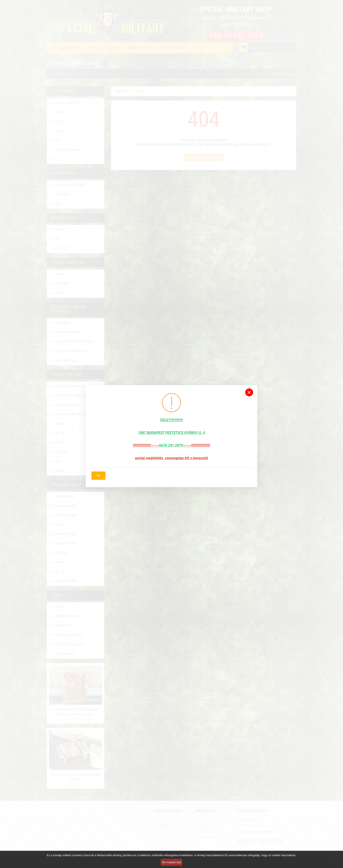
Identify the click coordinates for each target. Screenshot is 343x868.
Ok (98, 476)
